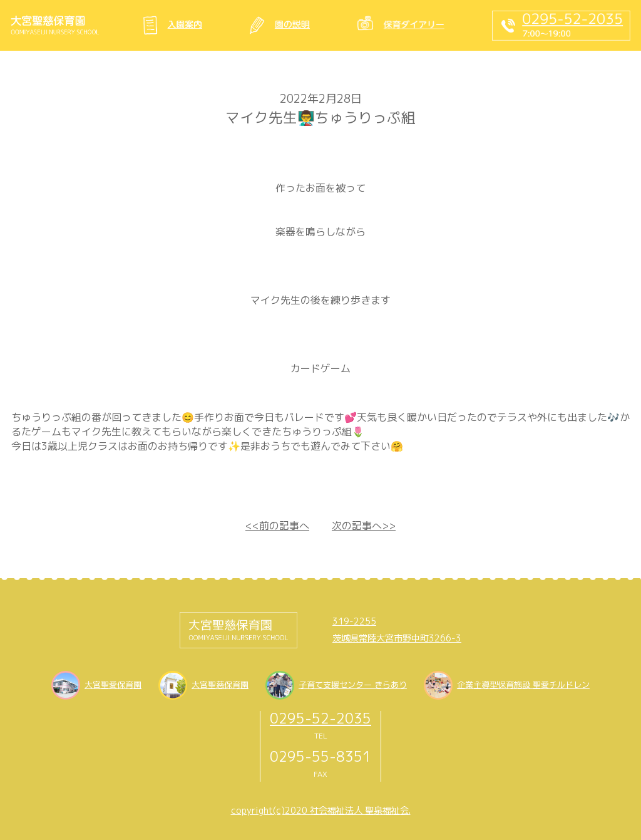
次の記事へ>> (364, 526)
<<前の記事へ (277, 526)
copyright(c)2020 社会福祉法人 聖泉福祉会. (321, 811)
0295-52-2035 (320, 718)
